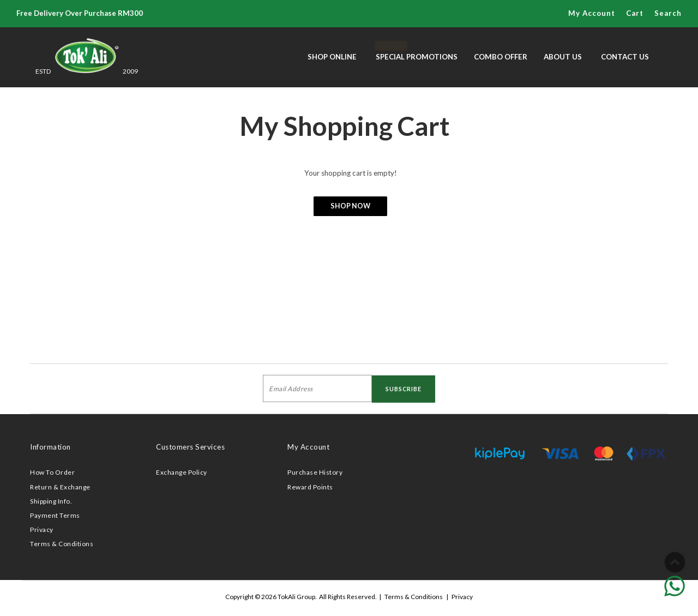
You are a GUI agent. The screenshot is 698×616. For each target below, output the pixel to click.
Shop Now (350, 206)
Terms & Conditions (62, 544)
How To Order (52, 472)
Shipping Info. (51, 501)
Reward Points (310, 487)
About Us (563, 57)
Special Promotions (417, 51)
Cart (635, 13)
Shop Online (332, 57)
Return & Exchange (60, 487)
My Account (592, 13)
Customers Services (190, 447)
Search (668, 13)
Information (50, 447)
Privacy (42, 530)
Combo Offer (501, 57)
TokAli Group (296, 597)
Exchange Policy (182, 472)
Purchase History (315, 472)
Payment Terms (55, 515)
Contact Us (625, 57)
